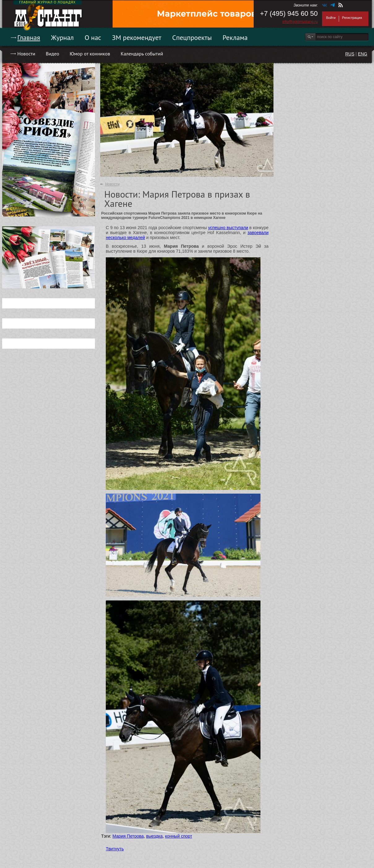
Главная (29, 37)
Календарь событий (142, 54)
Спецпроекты (192, 37)
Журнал (62, 37)
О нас (93, 37)
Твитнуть (115, 849)
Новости (26, 54)
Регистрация (352, 18)
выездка (154, 836)
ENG (363, 54)
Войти (331, 18)
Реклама (235, 37)
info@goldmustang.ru (300, 22)
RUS (350, 54)
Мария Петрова (128, 836)
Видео (52, 54)
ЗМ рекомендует (137, 37)
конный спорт (179, 836)
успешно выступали (228, 228)
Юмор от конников (90, 54)
